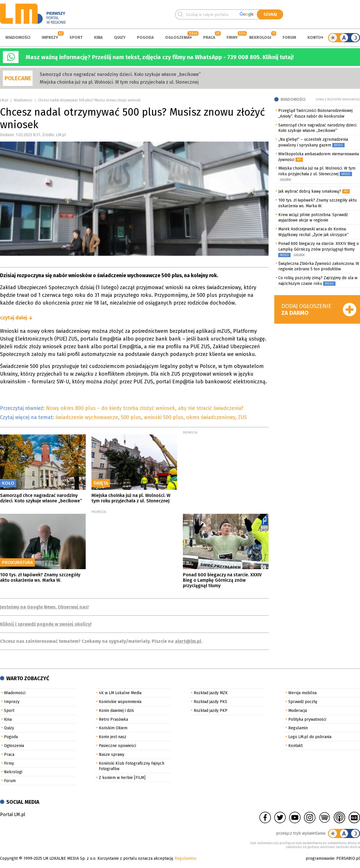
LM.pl (4, 100)
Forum (289, 38)
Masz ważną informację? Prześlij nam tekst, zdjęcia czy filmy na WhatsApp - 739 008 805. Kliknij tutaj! (160, 57)
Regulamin (298, 728)
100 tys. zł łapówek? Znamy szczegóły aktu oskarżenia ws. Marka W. (40, 577)
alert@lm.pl (188, 641)
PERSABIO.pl (348, 858)
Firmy (232, 38)
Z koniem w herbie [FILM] (122, 778)
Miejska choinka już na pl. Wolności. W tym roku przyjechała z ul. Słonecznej (119, 82)
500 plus (131, 417)
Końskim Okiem (113, 728)
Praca (209, 38)
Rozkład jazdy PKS (210, 702)
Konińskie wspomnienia (120, 702)
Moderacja (298, 711)
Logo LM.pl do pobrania (310, 737)
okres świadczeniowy (211, 417)
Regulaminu (185, 858)
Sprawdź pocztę (303, 702)
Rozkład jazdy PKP (211, 711)
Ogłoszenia (177, 38)
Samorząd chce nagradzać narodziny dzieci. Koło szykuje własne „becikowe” (120, 74)
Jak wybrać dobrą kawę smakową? (310, 191)
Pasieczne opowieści (117, 746)
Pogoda (145, 38)
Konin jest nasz (113, 737)
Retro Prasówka (113, 719)
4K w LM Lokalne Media (120, 693)
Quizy (120, 38)
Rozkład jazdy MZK (211, 693)
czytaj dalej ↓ (16, 318)
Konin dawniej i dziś (116, 711)
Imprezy (50, 38)
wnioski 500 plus (164, 417)
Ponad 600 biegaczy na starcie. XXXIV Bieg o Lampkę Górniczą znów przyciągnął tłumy (222, 580)
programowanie (320, 858)
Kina (98, 38)
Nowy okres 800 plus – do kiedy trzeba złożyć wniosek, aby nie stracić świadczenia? (145, 408)
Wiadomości (18, 38)
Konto (314, 38)
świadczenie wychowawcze (87, 417)
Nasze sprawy (112, 755)
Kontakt (295, 746)
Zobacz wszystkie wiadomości (338, 100)
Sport (76, 38)
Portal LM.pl (13, 814)
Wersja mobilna (302, 693)
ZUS (242, 417)
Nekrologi (260, 38)
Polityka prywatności (307, 719)
